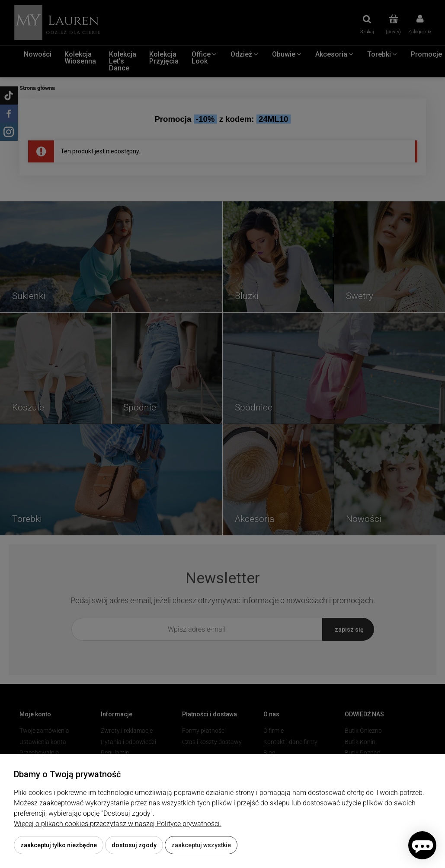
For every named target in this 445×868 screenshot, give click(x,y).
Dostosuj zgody (134, 845)
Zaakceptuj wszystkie (201, 845)
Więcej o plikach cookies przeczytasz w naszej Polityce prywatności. (118, 824)
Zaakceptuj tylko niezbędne (59, 845)
